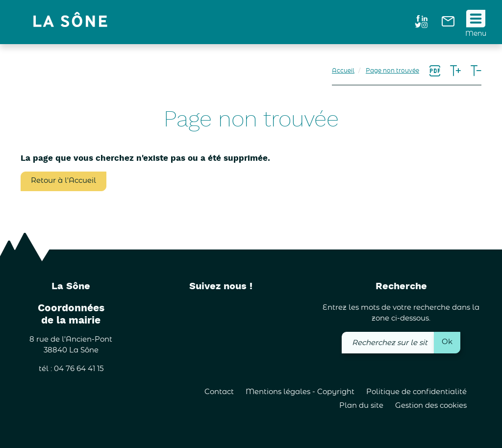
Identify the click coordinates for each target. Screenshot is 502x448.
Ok (447, 342)
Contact (219, 392)
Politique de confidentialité (416, 392)
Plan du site (361, 406)
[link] (448, 24)
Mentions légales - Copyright (300, 392)
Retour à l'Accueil (63, 181)
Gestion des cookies (431, 406)
